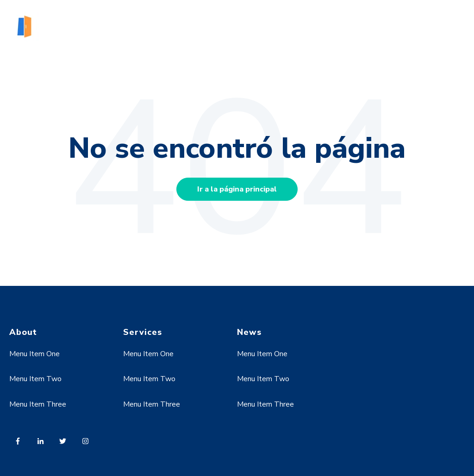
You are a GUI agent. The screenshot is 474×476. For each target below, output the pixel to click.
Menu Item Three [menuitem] (38, 404)
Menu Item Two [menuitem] (35, 379)
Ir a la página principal (237, 189)
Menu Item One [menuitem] (34, 354)
